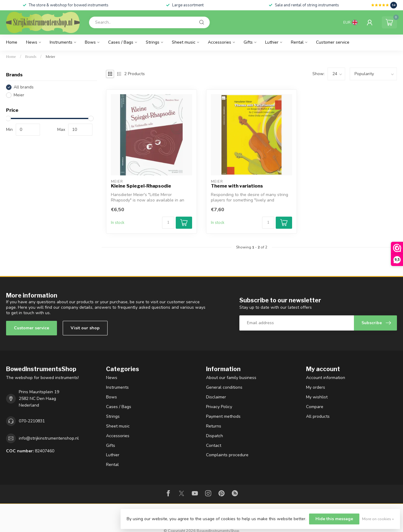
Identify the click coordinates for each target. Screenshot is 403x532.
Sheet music (184, 42)
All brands (24, 87)
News (32, 42)
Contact (214, 446)
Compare (315, 407)
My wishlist (317, 397)
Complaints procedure (227, 455)
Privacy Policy (219, 407)
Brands (31, 57)
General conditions (224, 387)
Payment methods (223, 416)
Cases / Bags (121, 42)
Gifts (248, 42)
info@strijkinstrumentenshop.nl (49, 438)
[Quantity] (168, 223)
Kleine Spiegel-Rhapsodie (141, 186)
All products (318, 416)
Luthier (272, 42)
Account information (326, 378)
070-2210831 (32, 421)
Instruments (61, 42)
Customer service (333, 42)
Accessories (220, 42)
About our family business (231, 378)
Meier (50, 57)
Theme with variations (237, 186)
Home (12, 42)
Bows (90, 42)
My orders (316, 387)
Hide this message (334, 519)
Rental (297, 42)
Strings (153, 42)
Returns (214, 426)
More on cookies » (378, 519)
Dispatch (215, 436)
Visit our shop (85, 328)
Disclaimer (216, 397)
